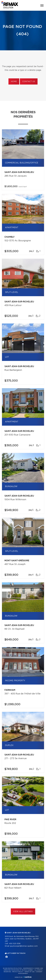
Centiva (27, 977)
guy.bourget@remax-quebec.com (24, 946)
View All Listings (23, 912)
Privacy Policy (18, 972)
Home (14, 82)
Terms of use (29, 972)
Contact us (29, 82)
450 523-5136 (15, 944)
